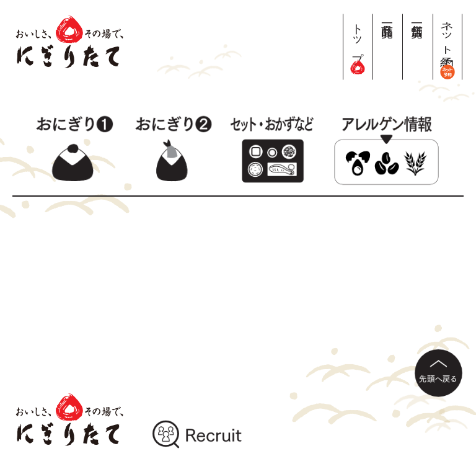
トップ (358, 44)
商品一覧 (388, 17)
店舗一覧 (417, 17)
